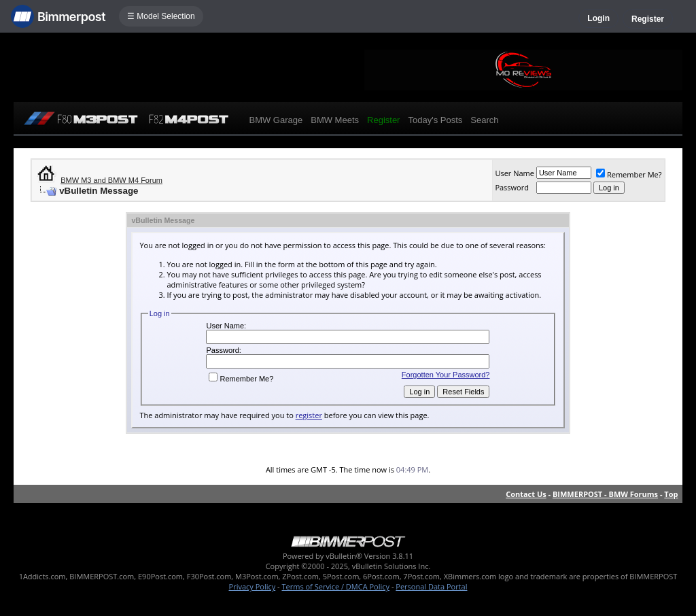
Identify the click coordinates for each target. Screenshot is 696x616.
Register (648, 19)
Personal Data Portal (431, 586)
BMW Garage (276, 120)
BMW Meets (335, 120)
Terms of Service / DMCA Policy (335, 586)
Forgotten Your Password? (446, 375)
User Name (515, 173)
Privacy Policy (253, 586)
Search (484, 120)
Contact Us (526, 494)
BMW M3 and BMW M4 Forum (111, 180)
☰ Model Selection (161, 16)
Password (512, 187)
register (309, 415)
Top (671, 494)
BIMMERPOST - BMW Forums (605, 494)
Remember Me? (629, 174)
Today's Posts (435, 120)
